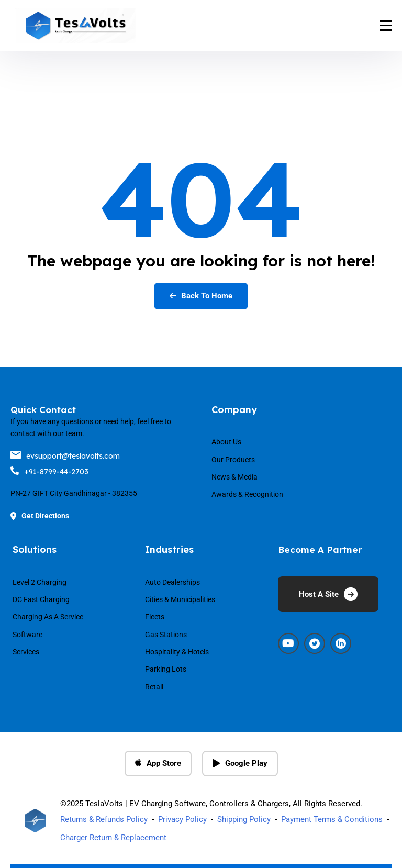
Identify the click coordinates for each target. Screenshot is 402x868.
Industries (169, 549)
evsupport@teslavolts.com (65, 456)
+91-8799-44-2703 (49, 472)
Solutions (35, 549)
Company (234, 410)
